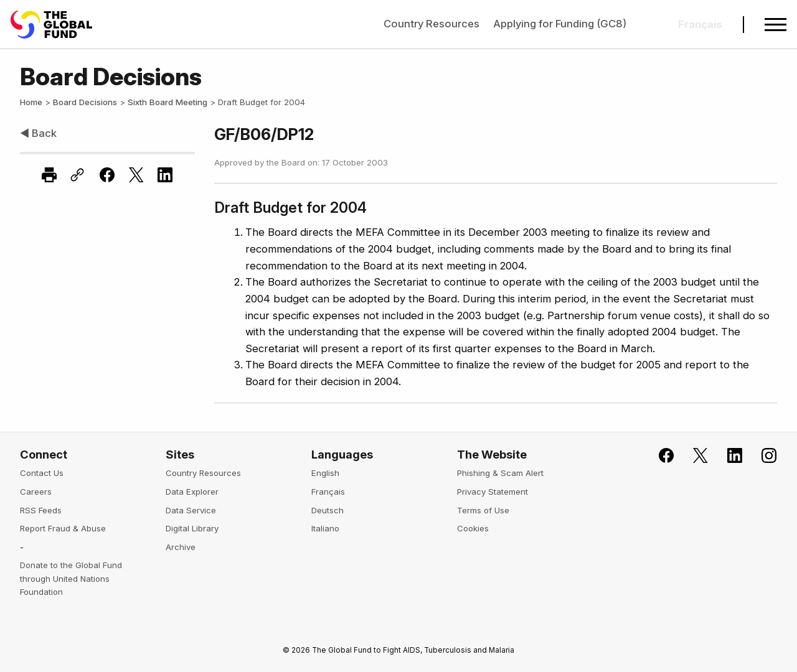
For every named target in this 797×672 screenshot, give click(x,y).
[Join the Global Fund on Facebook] (659, 456)
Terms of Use (483, 510)
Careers (36, 492)
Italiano (325, 528)
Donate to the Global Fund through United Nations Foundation (71, 578)
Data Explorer (192, 492)
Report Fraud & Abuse (63, 528)
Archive (181, 547)
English (325, 473)
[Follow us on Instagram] (762, 456)
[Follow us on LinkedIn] (727, 456)
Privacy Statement (493, 492)
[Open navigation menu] (776, 25)
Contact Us (42, 473)
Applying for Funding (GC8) (560, 24)
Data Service (191, 510)
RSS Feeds (41, 510)
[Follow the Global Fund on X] (693, 456)
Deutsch (328, 510)
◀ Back (38, 133)
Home (31, 102)
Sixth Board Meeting (167, 102)
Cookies (473, 528)
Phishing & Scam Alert (500, 473)
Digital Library (192, 528)
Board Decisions (85, 102)
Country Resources (432, 24)
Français (328, 492)
